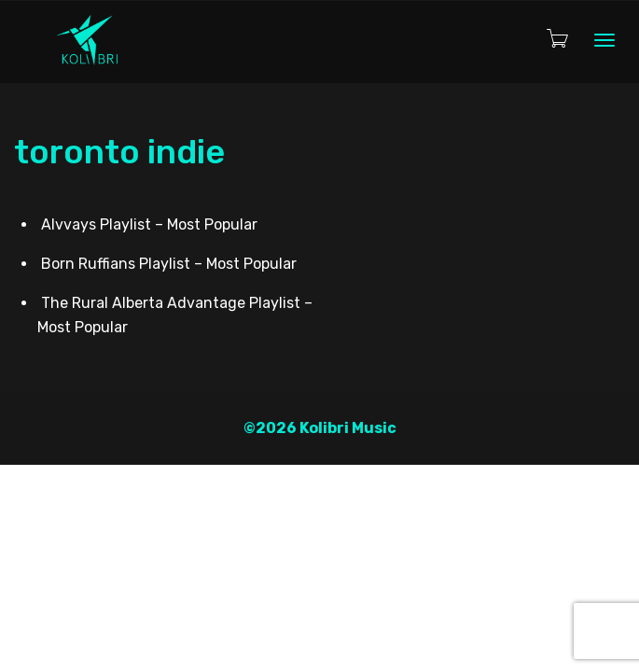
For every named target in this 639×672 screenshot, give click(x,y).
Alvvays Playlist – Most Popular (149, 224)
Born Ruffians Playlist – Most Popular (169, 264)
